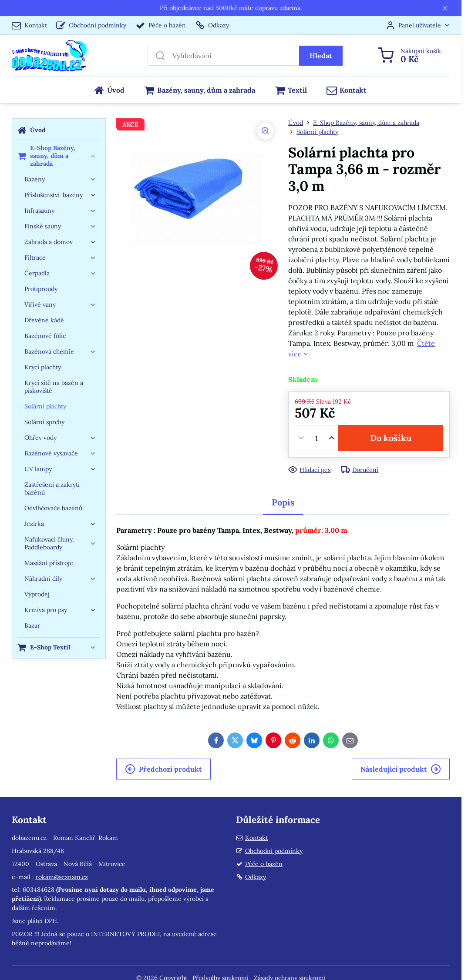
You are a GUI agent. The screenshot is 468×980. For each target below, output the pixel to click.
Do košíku (391, 438)
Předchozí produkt (163, 769)
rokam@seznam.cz (62, 877)
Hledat (321, 56)
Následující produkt (401, 769)
